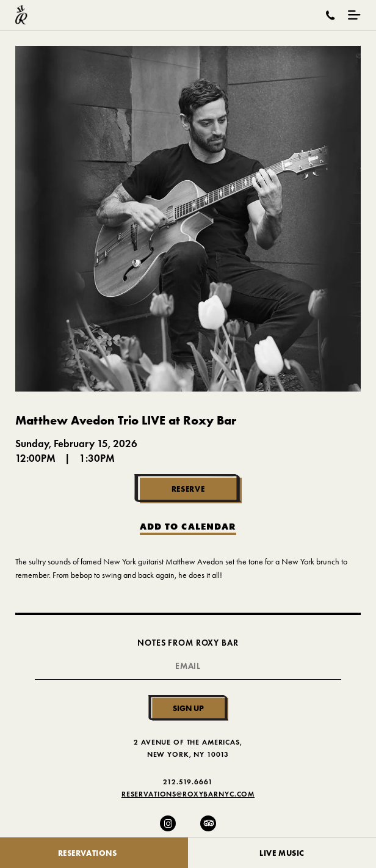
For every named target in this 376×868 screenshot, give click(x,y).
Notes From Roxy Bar (188, 643)
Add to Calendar (188, 527)
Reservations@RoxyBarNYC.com (188, 794)
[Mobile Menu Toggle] (354, 15)
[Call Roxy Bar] (331, 15)
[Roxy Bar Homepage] (21, 15)
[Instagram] (168, 823)
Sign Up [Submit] (188, 708)
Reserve (188, 489)
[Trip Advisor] (208, 823)
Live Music (282, 853)
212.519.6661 (188, 782)
